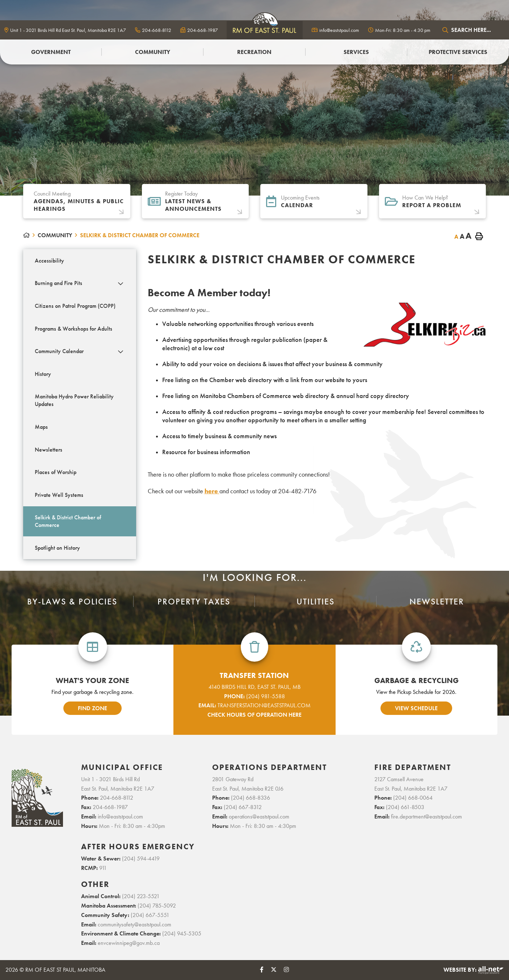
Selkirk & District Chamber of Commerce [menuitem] (68, 521)
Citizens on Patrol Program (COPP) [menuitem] (75, 306)
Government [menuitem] (51, 52)
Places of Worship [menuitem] (56, 472)
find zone (92, 708)
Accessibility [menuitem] (49, 261)
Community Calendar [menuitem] (59, 351)
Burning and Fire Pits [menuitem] (58, 283)
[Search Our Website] (472, 30)
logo (265, 30)
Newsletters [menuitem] (49, 450)
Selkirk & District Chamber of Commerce (140, 235)
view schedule (416, 708)
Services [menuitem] (356, 52)
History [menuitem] (43, 374)
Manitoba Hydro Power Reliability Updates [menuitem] (74, 400)
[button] (120, 284)
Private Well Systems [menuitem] (59, 495)
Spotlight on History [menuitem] (57, 548)
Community (55, 235)
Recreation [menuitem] (254, 52)
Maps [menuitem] (41, 427)
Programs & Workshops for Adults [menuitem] (73, 329)
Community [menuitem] (153, 52)
